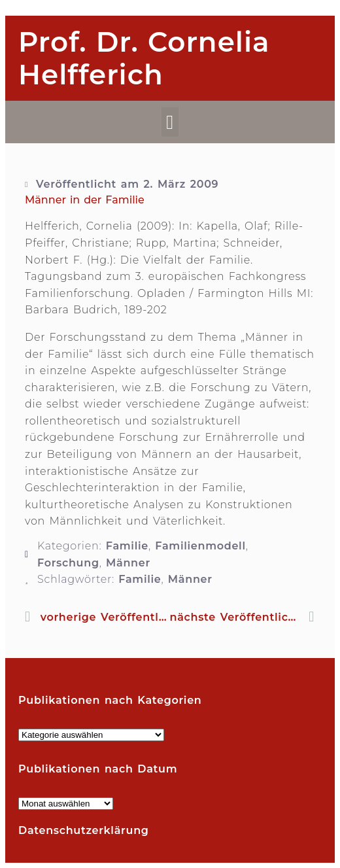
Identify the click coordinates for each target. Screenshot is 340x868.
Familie (127, 546)
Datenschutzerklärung (84, 830)
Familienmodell (200, 546)
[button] (170, 122)
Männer (128, 563)
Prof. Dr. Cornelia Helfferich (144, 58)
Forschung (68, 563)
